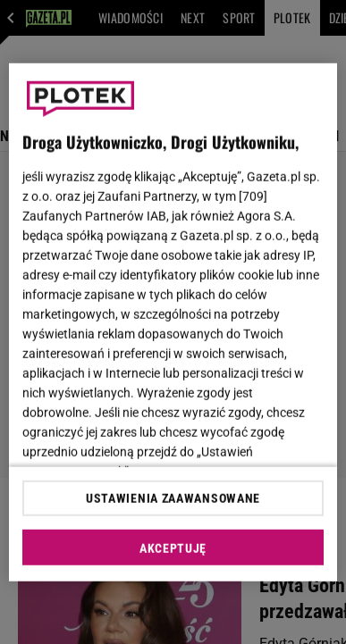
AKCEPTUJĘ (173, 548)
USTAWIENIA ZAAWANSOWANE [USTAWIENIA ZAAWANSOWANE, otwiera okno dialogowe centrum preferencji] (173, 498)
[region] (173, 322)
